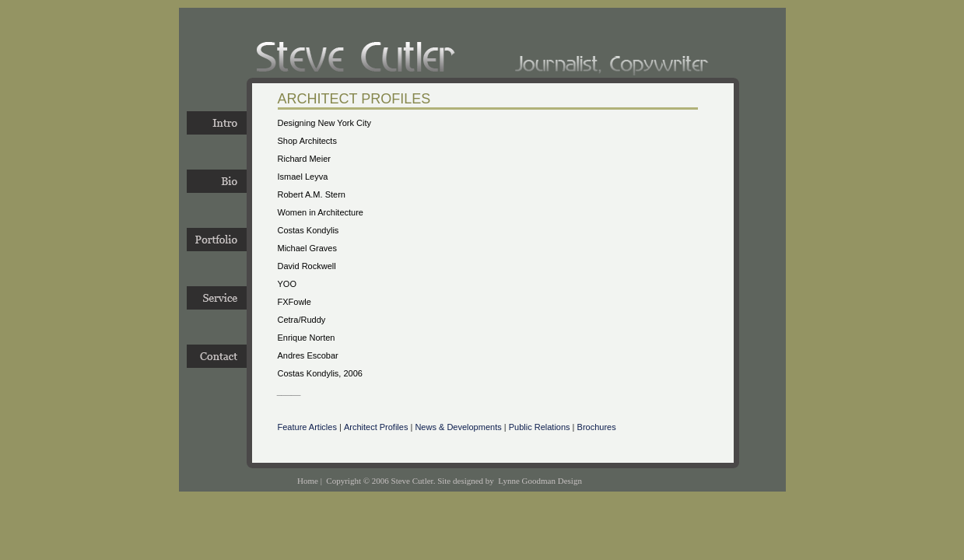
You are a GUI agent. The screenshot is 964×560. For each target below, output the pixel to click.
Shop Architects (307, 141)
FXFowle (294, 302)
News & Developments (458, 427)
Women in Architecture (321, 212)
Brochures (597, 427)
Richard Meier (304, 159)
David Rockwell (307, 266)
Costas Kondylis (308, 230)
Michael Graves (307, 248)
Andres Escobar (308, 355)
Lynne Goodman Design (540, 481)
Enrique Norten (307, 338)
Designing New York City (324, 123)
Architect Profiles (376, 427)
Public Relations (540, 427)
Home (308, 481)
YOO (287, 284)
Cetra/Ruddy (302, 320)
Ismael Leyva (303, 177)
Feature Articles (307, 427)
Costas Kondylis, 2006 (320, 373)
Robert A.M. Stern (312, 194)
